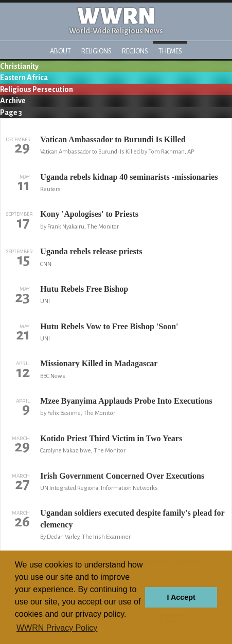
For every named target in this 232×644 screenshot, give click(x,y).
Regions (135, 51)
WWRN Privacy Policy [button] (57, 628)
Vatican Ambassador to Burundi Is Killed (113, 139)
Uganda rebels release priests (91, 251)
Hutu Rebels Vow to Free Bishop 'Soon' (109, 326)
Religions (96, 51)
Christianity (19, 66)
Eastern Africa (24, 78)
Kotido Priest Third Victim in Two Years (111, 438)
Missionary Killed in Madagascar (99, 363)
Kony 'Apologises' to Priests (89, 214)
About (60, 51)
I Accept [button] (181, 597)
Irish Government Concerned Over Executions (122, 476)
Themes (170, 51)
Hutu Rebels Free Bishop (84, 289)
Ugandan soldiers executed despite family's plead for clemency (132, 518)
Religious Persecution (37, 89)
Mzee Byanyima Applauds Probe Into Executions (126, 401)
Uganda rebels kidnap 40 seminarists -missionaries (129, 177)
